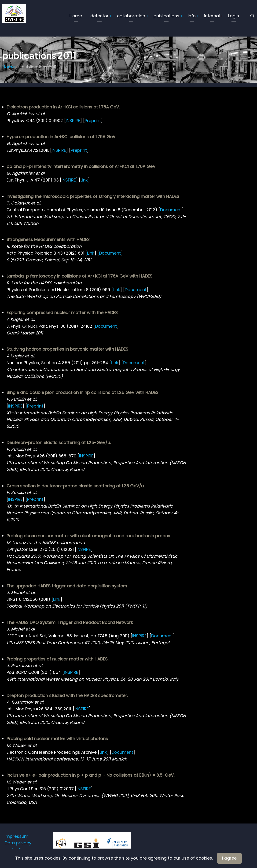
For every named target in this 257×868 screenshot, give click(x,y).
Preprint (93, 121)
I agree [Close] (229, 858)
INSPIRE (73, 121)
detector (99, 16)
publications (166, 16)
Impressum (17, 836)
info (192, 16)
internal (212, 16)
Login (234, 16)
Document (171, 210)
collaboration (131, 16)
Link (84, 180)
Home (76, 16)
